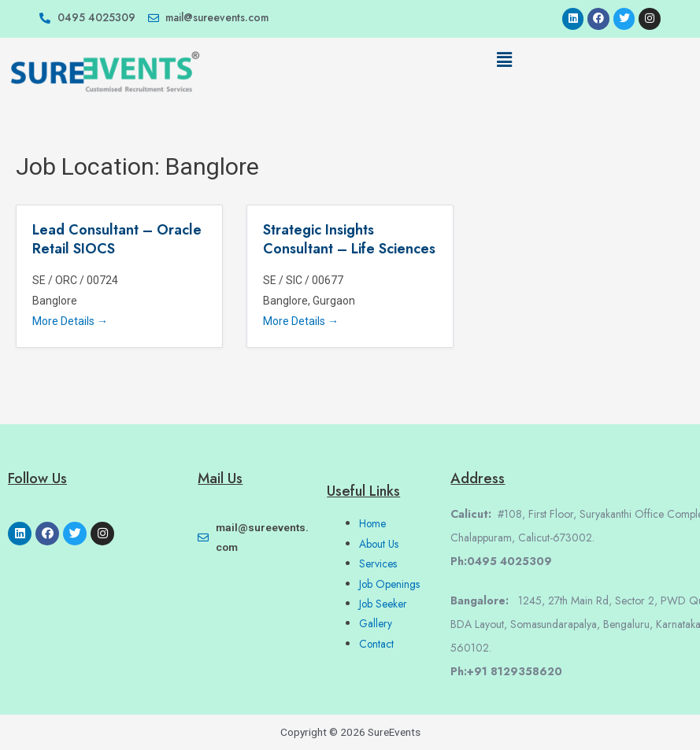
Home (372, 523)
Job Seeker (383, 604)
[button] (504, 61)
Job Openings (389, 584)
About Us (379, 544)
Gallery (376, 623)
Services (378, 563)
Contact (376, 644)
